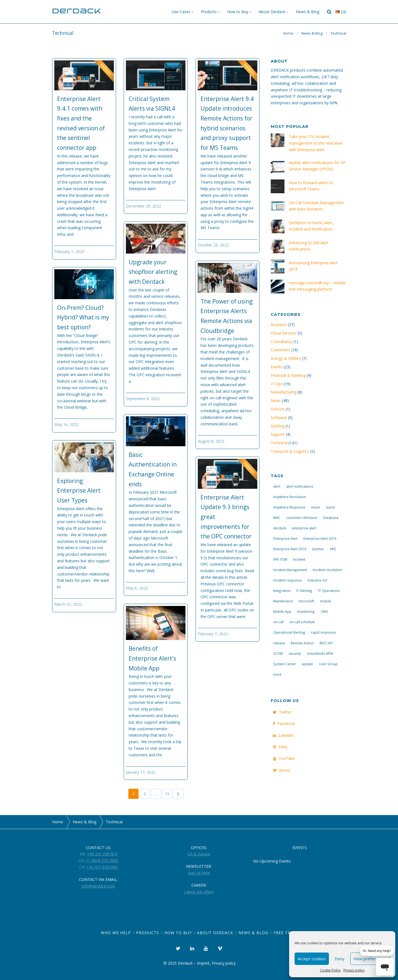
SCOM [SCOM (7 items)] (278, 653)
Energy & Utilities (286, 358)
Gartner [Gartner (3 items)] (318, 549)
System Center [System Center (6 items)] (285, 664)
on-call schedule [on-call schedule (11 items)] (302, 622)
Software (279, 418)
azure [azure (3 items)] (331, 507)
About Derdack (272, 12)
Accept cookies (312, 959)
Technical (279, 443)
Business (279, 325)
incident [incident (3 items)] (299, 559)
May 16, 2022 (66, 424)
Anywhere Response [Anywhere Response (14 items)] (289, 507)
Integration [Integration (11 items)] (282, 591)
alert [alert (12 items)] (277, 486)
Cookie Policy (330, 970)
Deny (340, 959)
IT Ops (277, 384)
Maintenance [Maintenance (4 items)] (283, 601)
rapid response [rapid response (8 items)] (323, 632)
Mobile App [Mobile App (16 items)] (282, 611)
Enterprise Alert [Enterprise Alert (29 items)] (285, 538)
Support (278, 434)
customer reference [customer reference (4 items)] (302, 518)
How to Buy (238, 12)
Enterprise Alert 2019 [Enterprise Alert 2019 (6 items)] (290, 549)
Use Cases (181, 12)
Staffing (278, 426)
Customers (280, 350)
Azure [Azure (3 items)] (316, 507)
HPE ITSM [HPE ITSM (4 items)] (280, 559)
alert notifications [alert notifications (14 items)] (300, 486)
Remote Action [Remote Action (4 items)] (302, 643)
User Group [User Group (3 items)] (328, 664)
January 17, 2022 (141, 772)
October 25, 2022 (213, 245)
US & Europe (199, 854)
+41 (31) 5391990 (102, 867)
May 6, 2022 (137, 588)
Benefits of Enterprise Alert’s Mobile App (152, 658)
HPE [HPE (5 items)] (333, 549)
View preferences (370, 959)
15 (167, 794)
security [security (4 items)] (295, 653)
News (276, 401)
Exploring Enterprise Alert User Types (79, 491)
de (341, 12)
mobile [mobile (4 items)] (326, 601)
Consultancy (282, 342)
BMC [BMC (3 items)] (277, 518)
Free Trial (285, 933)
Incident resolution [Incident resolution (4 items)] (327, 570)
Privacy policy (354, 970)
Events (277, 367)
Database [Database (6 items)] (331, 518)
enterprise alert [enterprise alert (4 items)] (304, 528)
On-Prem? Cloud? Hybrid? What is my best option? (83, 317)
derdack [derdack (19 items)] (280, 528)
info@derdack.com (98, 886)
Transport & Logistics (290, 451)
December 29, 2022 (143, 206)
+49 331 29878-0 (102, 854)
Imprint (203, 963)
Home (288, 33)
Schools (278, 409)
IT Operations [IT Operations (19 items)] (329, 591)
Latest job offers (199, 892)
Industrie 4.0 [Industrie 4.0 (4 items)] (317, 580)
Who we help (116, 933)
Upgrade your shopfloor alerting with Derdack (153, 272)
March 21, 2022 (68, 604)
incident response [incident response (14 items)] (287, 580)
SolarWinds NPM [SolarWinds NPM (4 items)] (320, 653)
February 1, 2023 (69, 252)
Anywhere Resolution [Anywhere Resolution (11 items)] (290, 497)
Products (209, 12)
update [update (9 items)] (307, 664)
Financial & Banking (288, 375)
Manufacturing (284, 392)
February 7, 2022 (213, 634)
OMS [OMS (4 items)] (324, 611)
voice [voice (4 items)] (277, 674)
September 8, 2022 (143, 399)
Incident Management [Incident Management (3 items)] (290, 570)
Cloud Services (284, 333)
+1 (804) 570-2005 (102, 860)
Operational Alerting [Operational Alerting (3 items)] (289, 632)
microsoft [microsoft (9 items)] (306, 601)
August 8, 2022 (211, 441)
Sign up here (199, 873)
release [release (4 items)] (279, 643)
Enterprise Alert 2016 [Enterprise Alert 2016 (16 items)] (320, 538)
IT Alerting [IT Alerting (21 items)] (304, 591)
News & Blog (307, 12)
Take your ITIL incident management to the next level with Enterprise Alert (316, 143)
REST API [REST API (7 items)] (326, 643)
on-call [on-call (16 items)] (278, 622)
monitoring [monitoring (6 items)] (306, 611)
